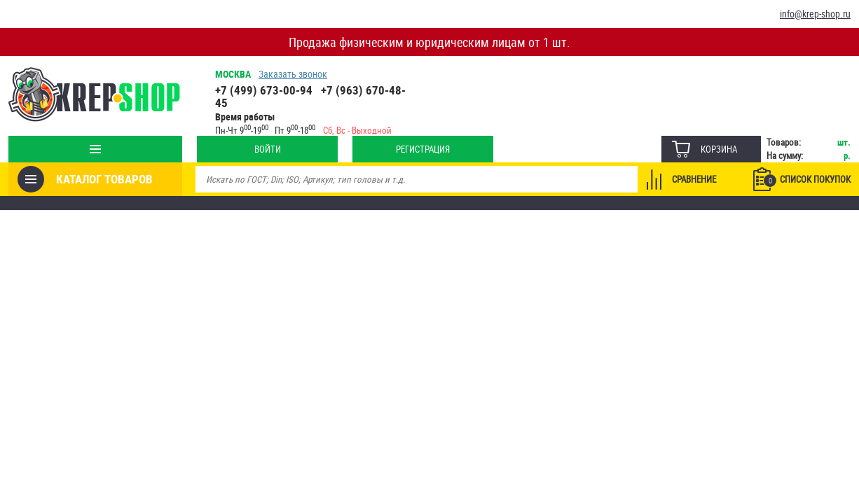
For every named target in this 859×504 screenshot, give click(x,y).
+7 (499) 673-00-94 (264, 90)
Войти (268, 149)
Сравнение (694, 179)
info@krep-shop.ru (815, 14)
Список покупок (807, 180)
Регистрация (423, 149)
